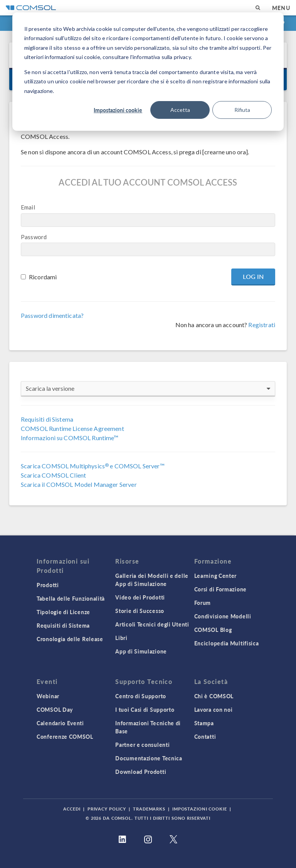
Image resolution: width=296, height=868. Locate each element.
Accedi (72, 809)
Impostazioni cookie (118, 110)
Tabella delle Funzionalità (71, 598)
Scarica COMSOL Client (53, 475)
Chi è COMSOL (214, 696)
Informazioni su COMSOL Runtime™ (70, 438)
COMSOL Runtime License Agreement (72, 428)
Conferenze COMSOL (65, 736)
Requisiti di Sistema (47, 419)
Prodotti (48, 585)
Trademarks (149, 809)
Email (28, 207)
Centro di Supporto (141, 696)
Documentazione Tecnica (149, 758)
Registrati (262, 325)
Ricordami (43, 277)
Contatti (205, 736)
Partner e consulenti (142, 745)
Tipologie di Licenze (63, 612)
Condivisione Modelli (223, 616)
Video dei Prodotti (140, 597)
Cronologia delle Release (70, 639)
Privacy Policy (107, 809)
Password (34, 237)
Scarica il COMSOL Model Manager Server (79, 484)
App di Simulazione (141, 651)
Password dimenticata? (52, 315)
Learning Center (216, 576)
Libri (121, 638)
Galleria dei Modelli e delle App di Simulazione (152, 580)
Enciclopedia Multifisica (227, 643)
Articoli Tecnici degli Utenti (152, 624)
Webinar (48, 696)
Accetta (180, 110)
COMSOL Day (55, 709)
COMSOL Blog (213, 630)
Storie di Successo (140, 611)
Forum (203, 603)
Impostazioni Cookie (200, 809)
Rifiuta (242, 110)
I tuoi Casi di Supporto (145, 709)
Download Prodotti (141, 772)
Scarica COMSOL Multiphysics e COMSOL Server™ (93, 466)
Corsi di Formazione (220, 589)
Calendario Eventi (60, 723)
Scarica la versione (148, 388)
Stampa (204, 723)
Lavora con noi (214, 709)
